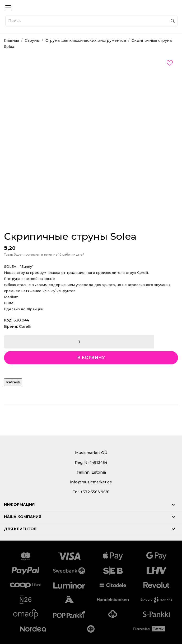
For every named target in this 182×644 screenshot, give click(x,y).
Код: (8, 320)
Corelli (25, 326)
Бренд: (11, 326)
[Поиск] (91, 21)
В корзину (91, 358)
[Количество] (79, 342)
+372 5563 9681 (95, 492)
